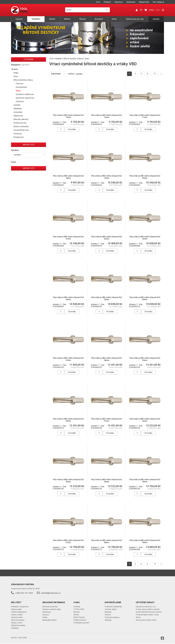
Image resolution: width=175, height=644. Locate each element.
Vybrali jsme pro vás (135, 19)
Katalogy (108, 620)
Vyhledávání (131, 2)
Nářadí (52, 19)
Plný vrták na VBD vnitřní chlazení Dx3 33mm (68, 481)
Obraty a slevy (17, 623)
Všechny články (111, 609)
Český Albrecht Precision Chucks (149, 612)
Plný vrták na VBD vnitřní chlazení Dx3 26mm (145, 298)
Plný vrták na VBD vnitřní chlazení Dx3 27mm (68, 359)
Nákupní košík (144, 2)
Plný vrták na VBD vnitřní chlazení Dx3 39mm (145, 541)
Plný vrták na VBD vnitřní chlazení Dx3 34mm (107, 481)
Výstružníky (18, 112)
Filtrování (28, 59)
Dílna (114, 19)
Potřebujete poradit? (81, 623)
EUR (158, 10)
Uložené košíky (17, 617)
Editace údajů (16, 609)
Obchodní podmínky (50, 607)
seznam (79, 74)
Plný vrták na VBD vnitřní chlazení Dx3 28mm (107, 359)
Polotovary (18, 134)
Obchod (108, 615)
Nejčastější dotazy (49, 620)
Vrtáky (16, 73)
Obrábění (36, 19)
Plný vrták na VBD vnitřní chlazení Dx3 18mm (68, 177)
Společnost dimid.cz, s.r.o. (146, 607)
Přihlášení (107, 2)
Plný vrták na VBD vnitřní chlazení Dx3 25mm (107, 298)
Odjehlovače (18, 116)
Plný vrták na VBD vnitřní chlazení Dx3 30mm (68, 420)
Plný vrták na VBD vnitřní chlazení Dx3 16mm (107, 116)
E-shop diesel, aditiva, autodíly (148, 609)
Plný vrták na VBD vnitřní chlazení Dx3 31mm (107, 420)
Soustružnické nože (21, 130)
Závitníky (17, 105)
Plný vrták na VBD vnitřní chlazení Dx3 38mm (107, 541)
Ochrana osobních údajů (52, 609)
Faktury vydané (17, 615)
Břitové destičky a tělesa (23, 80)
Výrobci (156, 19)
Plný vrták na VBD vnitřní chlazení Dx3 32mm (145, 420)
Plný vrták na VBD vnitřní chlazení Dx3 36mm (145, 481)
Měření (67, 19)
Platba (45, 617)
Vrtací (18, 91)
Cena (13, 162)
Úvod (98, 2)
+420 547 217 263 (24, 593)
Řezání (83, 19)
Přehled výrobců (80, 620)
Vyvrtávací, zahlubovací (25, 94)
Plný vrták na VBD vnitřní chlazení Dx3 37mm (68, 541)
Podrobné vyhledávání (113, 607)
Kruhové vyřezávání (21, 126)
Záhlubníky (18, 109)
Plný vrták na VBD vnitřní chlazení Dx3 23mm (145, 238)
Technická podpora (112, 617)
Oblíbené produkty (18, 625)
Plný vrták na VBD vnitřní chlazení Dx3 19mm (107, 177)
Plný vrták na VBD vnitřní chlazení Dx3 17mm (145, 116)
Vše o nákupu (158, 2)
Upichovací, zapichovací (25, 98)
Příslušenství (19, 137)
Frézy (16, 76)
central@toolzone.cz (51, 593)
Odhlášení (15, 628)
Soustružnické (21, 87)
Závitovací (20, 101)
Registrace (119, 2)
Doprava (46, 615)
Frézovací (20, 84)
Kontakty (77, 607)
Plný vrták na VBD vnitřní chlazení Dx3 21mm (68, 238)
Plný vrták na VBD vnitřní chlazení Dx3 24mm (68, 298)
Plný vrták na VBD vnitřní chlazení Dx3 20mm (145, 177)
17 (155, 74)
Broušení (99, 19)
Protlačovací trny (20, 123)
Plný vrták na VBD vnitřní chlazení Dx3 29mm (145, 359)
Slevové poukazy (18, 620)
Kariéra (76, 615)
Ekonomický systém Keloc (146, 620)
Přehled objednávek (19, 612)
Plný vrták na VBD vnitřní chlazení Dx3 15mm (68, 116)
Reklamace (47, 612)
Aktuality (108, 612)
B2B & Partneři (79, 617)
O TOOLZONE (79, 609)
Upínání (19, 19)
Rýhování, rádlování (21, 119)
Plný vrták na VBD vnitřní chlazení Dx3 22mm (107, 238)
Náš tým (77, 612)
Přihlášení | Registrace (20, 607)
